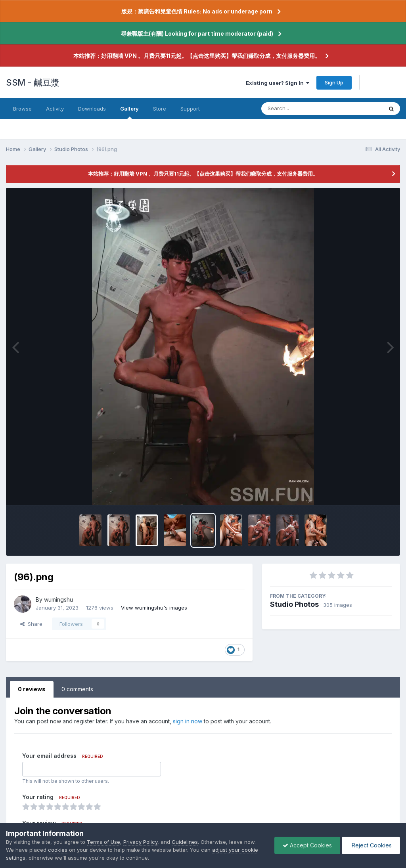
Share (31, 624)
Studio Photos (294, 604)
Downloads (92, 109)
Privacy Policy (140, 842)
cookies (58, 850)
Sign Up (334, 82)
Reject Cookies (371, 845)
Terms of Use (103, 842)
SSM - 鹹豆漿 (33, 82)
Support (190, 109)
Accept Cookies (307, 845)
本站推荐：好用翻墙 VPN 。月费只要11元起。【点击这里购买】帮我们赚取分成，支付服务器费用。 (197, 56)
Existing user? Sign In (278, 83)
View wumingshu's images (154, 608)
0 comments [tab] (77, 689)
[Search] (300, 109)
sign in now (188, 721)
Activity (55, 109)
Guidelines (185, 842)
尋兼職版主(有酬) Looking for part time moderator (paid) (197, 33)
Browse (22, 109)
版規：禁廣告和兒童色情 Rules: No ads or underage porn (197, 11)
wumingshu (58, 599)
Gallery (129, 112)
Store (160, 109)
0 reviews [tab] (32, 689)
